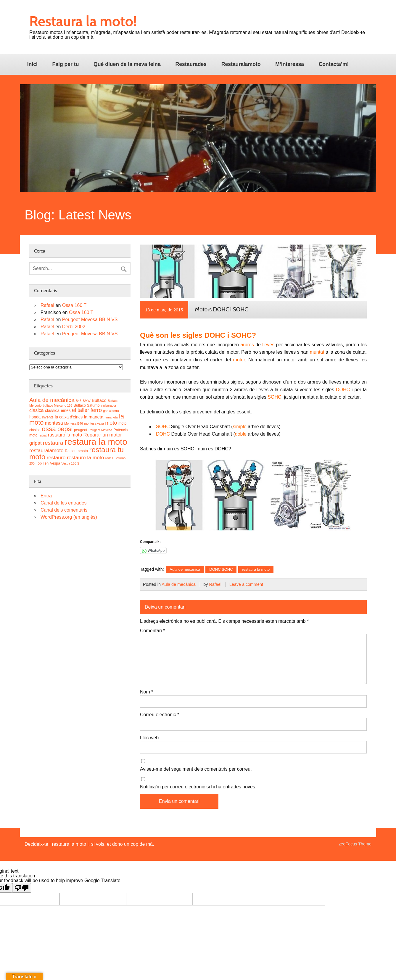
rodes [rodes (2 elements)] (109, 458)
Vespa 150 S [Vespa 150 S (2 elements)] (70, 463)
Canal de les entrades (64, 503)
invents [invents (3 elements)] (48, 417)
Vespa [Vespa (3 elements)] (55, 463)
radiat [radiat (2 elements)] (43, 435)
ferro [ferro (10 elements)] (96, 410)
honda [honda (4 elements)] (35, 417)
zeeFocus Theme (355, 844)
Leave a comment (246, 584)
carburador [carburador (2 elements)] (109, 405)
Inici (32, 64)
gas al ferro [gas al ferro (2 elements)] (111, 411)
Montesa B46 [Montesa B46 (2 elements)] (74, 423)
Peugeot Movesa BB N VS (90, 320)
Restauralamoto (241, 64)
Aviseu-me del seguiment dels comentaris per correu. (196, 769)
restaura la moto (256, 569)
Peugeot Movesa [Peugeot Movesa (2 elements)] (100, 430)
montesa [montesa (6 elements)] (54, 423)
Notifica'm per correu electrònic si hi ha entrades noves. (198, 787)
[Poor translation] (22, 888)
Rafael (215, 584)
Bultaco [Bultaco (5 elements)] (99, 400)
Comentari (152, 631)
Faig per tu (66, 64)
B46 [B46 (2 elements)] (79, 401)
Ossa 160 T (74, 305)
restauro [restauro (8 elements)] (56, 457)
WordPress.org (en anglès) (69, 517)
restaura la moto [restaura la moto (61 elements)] (96, 442)
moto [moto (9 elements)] (111, 423)
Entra (46, 496)
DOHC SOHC (221, 569)
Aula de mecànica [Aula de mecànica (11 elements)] (52, 400)
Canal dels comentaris (64, 510)
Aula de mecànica (185, 569)
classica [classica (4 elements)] (52, 411)
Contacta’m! (334, 64)
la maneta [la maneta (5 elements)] (94, 417)
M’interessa (290, 64)
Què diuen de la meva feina (127, 64)
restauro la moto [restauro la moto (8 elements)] (85, 457)
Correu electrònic (160, 715)
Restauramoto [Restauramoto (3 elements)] (76, 451)
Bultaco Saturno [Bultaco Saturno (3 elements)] (87, 405)
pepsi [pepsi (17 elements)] (65, 429)
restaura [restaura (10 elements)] (53, 443)
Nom (147, 692)
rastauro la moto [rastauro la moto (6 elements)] (65, 435)
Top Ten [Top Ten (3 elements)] (42, 463)
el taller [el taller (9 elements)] (81, 410)
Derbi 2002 (74, 327)
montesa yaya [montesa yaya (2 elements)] (94, 423)
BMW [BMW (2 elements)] (86, 401)
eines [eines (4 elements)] (66, 411)
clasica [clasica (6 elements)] (37, 410)
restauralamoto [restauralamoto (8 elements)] (46, 450)
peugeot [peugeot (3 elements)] (81, 430)
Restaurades (191, 64)
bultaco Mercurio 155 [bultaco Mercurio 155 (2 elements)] (58, 405)
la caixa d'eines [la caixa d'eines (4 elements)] (69, 417)
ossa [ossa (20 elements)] (49, 429)
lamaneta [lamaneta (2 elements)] (111, 417)
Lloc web (149, 738)
